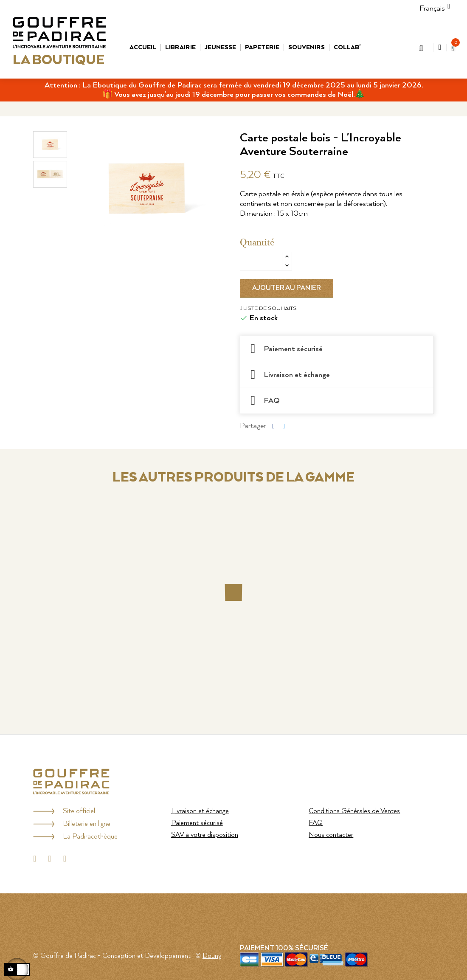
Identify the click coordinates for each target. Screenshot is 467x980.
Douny (212, 956)
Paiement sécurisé (197, 823)
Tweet (284, 426)
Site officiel (79, 811)
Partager (273, 426)
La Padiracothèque (90, 837)
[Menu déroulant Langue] (432, 8)
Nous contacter (331, 835)
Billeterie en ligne (87, 824)
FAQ (316, 823)
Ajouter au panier (287, 288)
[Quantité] (261, 261)
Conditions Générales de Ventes (354, 811)
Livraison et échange (200, 811)
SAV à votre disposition (205, 835)
